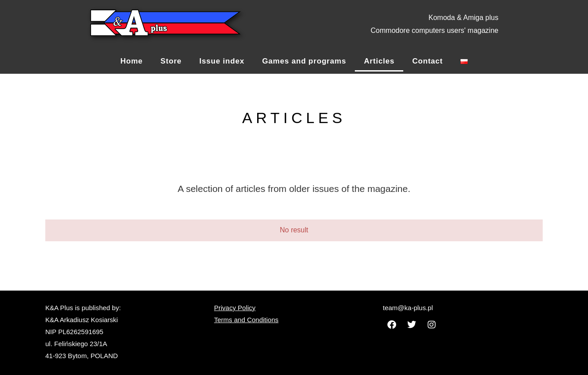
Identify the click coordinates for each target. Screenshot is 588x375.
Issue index (222, 61)
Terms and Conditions (246, 320)
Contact (427, 61)
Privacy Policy (235, 308)
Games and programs (304, 61)
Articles (379, 61)
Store (171, 61)
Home (131, 61)
